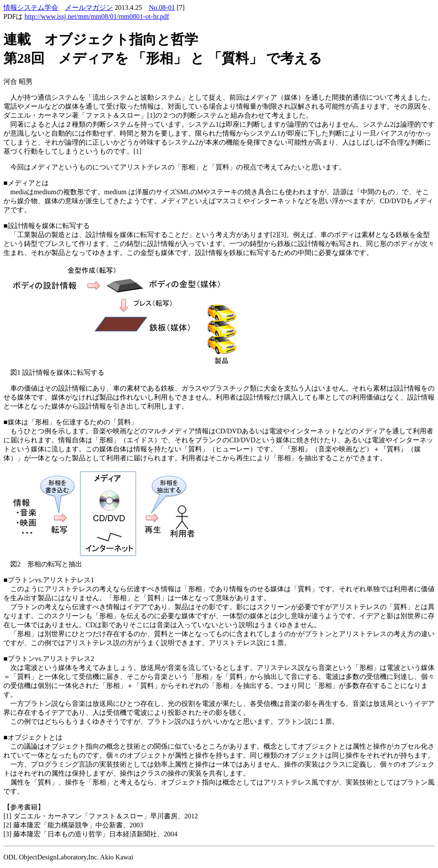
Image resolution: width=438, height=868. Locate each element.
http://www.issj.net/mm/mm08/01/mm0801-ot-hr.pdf (97, 16)
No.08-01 (162, 7)
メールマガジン (89, 7)
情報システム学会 (31, 7)
